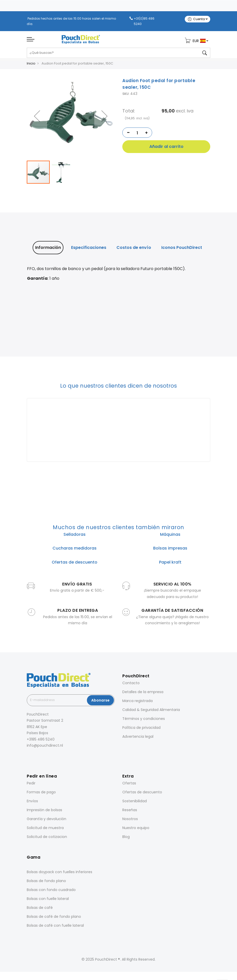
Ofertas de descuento (142, 794)
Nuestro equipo (136, 830)
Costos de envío (134, 250)
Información (48, 250)
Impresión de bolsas (44, 812)
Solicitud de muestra (45, 830)
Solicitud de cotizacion (47, 839)
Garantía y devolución (47, 821)
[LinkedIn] (42, 759)
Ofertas (129, 785)
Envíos (32, 803)
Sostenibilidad (135, 803)
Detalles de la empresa (143, 694)
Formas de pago (41, 794)
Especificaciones (89, 250)
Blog (126, 839)
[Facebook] (28, 759)
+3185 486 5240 (41, 741)
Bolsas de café (40, 910)
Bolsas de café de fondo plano (54, 919)
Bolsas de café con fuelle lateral (55, 927)
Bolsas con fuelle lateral (48, 901)
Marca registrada (137, 703)
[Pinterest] (49, 759)
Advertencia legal (138, 739)
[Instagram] (35, 759)
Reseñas (130, 812)
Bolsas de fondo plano (46, 883)
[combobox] (118, 55)
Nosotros (130, 821)
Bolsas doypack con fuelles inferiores (60, 874)
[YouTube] (56, 759)
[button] (104, 118)
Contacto (131, 685)
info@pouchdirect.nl (45, 747)
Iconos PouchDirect (182, 250)
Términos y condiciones (144, 721)
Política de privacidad (141, 730)
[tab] (48, 250)
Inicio (31, 65)
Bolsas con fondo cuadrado (51, 892)
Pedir (31, 785)
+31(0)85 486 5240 (144, 21)
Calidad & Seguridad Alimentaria (151, 712)
